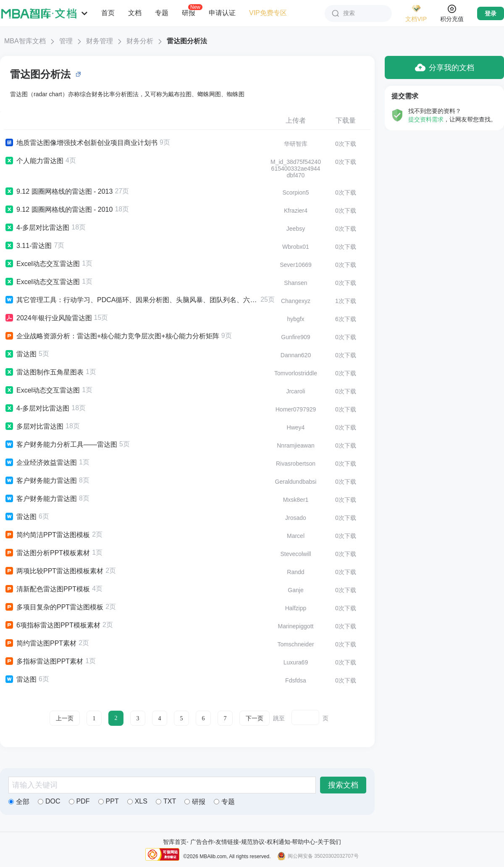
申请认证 (222, 13)
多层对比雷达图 (34, 427)
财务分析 (140, 41)
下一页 (255, 718)
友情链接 (227, 842)
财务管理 (100, 41)
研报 (189, 13)
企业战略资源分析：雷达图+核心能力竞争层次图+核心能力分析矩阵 (112, 336)
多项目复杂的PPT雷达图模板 (54, 607)
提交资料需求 (426, 119)
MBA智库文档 (25, 41)
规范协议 (253, 842)
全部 (19, 802)
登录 (491, 13)
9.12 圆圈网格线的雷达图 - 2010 (58, 210)
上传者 (296, 120)
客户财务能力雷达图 (41, 481)
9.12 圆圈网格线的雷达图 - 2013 (58, 192)
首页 (108, 13)
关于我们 (329, 842)
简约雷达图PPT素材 (40, 643)
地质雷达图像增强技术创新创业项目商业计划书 (81, 143)
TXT (166, 801)
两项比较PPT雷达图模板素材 (54, 571)
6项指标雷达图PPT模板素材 (52, 625)
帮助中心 (304, 842)
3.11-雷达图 (28, 246)
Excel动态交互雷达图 (42, 264)
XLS (137, 801)
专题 (162, 13)
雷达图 (20, 354)
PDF (79, 801)
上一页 (65, 718)
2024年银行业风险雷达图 (48, 318)
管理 (66, 41)
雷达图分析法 (187, 41)
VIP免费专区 (268, 13)
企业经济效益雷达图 (41, 463)
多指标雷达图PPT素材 (44, 661)
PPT (109, 801)
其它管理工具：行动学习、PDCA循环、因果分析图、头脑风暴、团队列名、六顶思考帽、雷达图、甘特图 (131, 300)
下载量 (346, 120)
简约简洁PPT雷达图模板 (47, 535)
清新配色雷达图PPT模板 (47, 589)
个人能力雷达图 (34, 161)
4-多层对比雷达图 (37, 228)
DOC (49, 801)
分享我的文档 (445, 67)
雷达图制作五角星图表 (44, 372)
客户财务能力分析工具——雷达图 (61, 445)
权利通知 (278, 842)
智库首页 (175, 842)
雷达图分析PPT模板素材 (47, 553)
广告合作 (202, 842)
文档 (135, 13)
